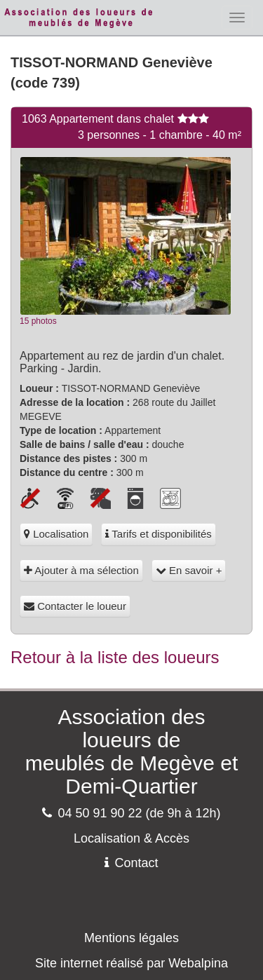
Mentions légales (131, 938)
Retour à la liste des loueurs (115, 657)
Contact (131, 863)
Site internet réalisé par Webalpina (131, 963)
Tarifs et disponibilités (158, 534)
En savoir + (189, 570)
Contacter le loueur (75, 606)
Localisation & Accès (131, 838)
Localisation (56, 534)
